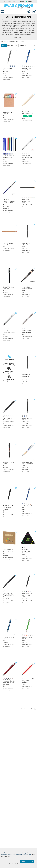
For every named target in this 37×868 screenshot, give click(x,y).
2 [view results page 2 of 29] (25, 709)
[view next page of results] (35, 709)
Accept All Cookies (27, 862)
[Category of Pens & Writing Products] (18, 27)
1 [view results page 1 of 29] (22, 709)
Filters (4, 45)
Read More (18, 37)
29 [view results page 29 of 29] (31, 709)
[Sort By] (27, 45)
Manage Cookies (14, 863)
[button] (10, 2)
